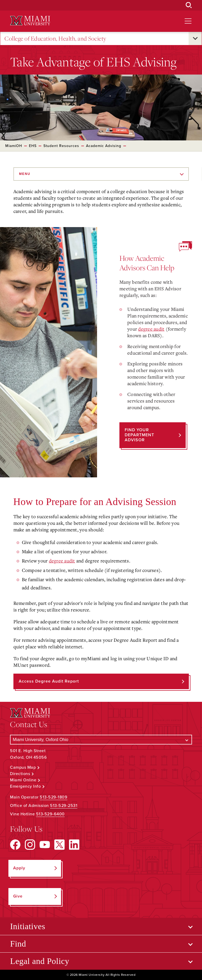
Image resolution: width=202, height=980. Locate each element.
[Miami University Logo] (30, 21)
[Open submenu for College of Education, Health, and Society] (195, 38)
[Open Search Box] (189, 5)
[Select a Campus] (101, 740)
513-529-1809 (54, 797)
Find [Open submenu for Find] (18, 944)
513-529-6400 (50, 814)
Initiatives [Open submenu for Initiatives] (27, 926)
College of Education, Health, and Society (55, 39)
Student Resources (61, 146)
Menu (25, 174)
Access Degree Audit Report (49, 681)
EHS (33, 146)
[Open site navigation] (188, 21)
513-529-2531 (64, 806)
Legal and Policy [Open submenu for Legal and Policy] (40, 961)
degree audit (151, 329)
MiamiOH (14, 146)
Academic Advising (104, 146)
